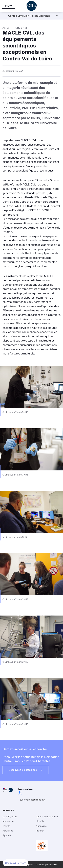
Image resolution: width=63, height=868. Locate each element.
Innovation (8, 821)
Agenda (7, 835)
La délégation (10, 816)
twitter (20, 793)
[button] (16, 863)
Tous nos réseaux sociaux (32, 800)
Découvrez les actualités (23, 770)
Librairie (40, 821)
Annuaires (41, 826)
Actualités (21, 28)
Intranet (40, 831)
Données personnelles (47, 865)
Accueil (7, 28)
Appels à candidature (47, 816)
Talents (6, 826)
